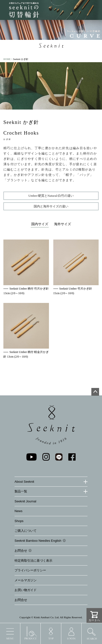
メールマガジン (26, 580)
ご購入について (26, 531)
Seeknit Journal (25, 501)
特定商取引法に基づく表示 (33, 561)
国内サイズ (40, 224)
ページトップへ (95, 392)
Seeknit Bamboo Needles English (38, 541)
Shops (19, 521)
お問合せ (21, 551)
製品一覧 (21, 491)
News (19, 511)
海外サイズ (63, 224)
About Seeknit (24, 482)
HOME (7, 59)
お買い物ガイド (26, 590)
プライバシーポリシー (30, 570)
